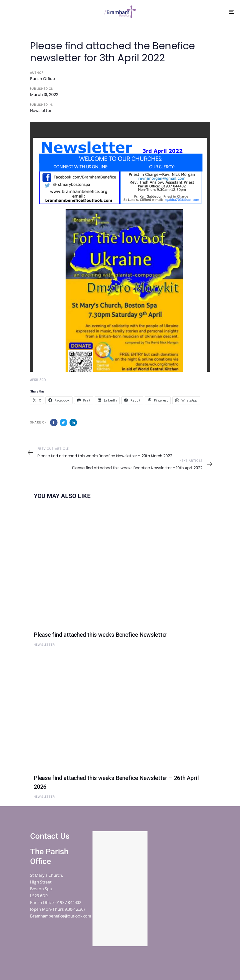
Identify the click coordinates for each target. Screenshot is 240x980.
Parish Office (42, 79)
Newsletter (41, 111)
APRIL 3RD (38, 380)
